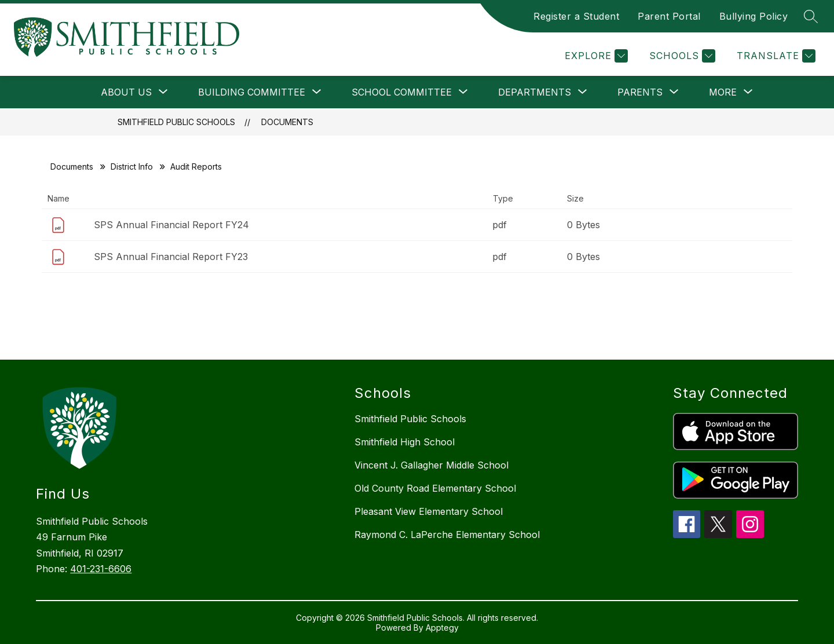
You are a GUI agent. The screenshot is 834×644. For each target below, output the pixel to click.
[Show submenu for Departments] (535, 92)
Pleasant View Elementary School (429, 511)
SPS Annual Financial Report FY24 (171, 225)
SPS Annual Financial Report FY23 (171, 257)
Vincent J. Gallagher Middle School (431, 465)
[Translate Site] (775, 56)
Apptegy (442, 627)
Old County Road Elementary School (435, 488)
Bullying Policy (754, 16)
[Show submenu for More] (723, 92)
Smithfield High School (405, 442)
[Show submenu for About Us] (126, 92)
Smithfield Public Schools (176, 122)
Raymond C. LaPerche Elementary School (447, 535)
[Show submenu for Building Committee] (252, 92)
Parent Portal (669, 16)
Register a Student (576, 16)
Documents (287, 122)
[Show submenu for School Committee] (402, 92)
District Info (132, 167)
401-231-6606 (101, 569)
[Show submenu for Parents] (640, 92)
